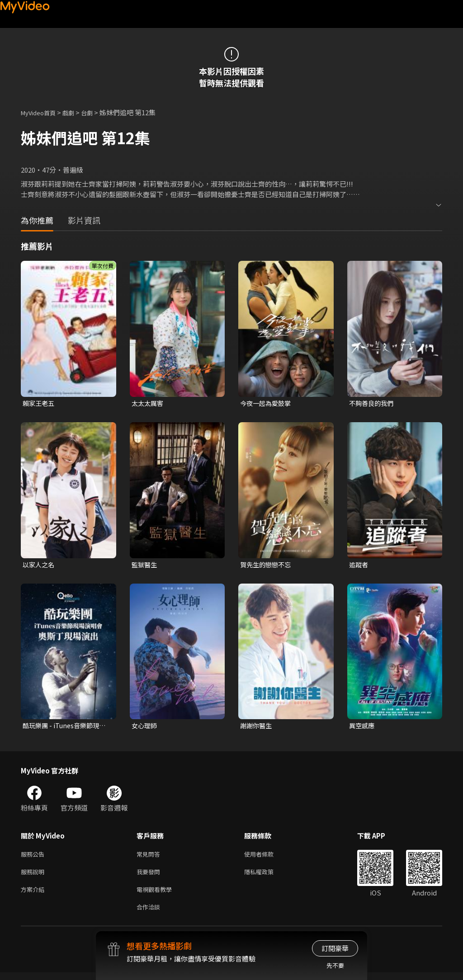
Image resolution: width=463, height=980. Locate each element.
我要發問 (150, 876)
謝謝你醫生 (257, 728)
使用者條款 (267, 857)
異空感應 (363, 728)
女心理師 (145, 728)
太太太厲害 (149, 403)
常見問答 (150, 857)
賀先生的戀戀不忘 (267, 565)
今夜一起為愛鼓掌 (267, 403)
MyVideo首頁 (41, 112)
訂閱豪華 (335, 948)
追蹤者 (359, 565)
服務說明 (34, 876)
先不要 (335, 965)
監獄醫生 (145, 565)
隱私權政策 (267, 876)
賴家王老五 (40, 403)
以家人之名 (40, 565)
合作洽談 (150, 914)
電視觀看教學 (157, 895)
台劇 (96, 112)
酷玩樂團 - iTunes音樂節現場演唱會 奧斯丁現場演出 (66, 728)
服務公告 (34, 857)
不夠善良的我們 (373, 403)
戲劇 (76, 112)
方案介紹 (34, 895)
